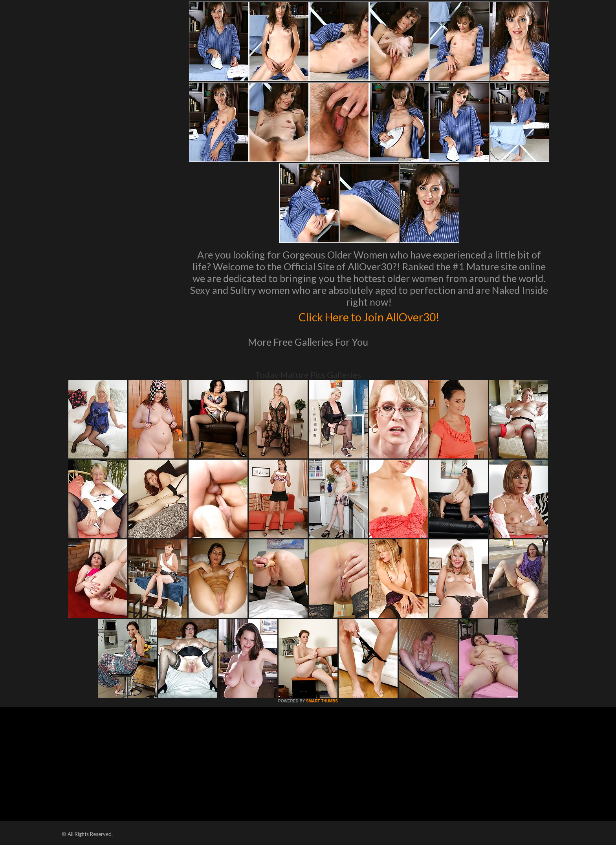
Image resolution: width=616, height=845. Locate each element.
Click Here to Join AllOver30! (369, 316)
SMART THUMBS (322, 701)
